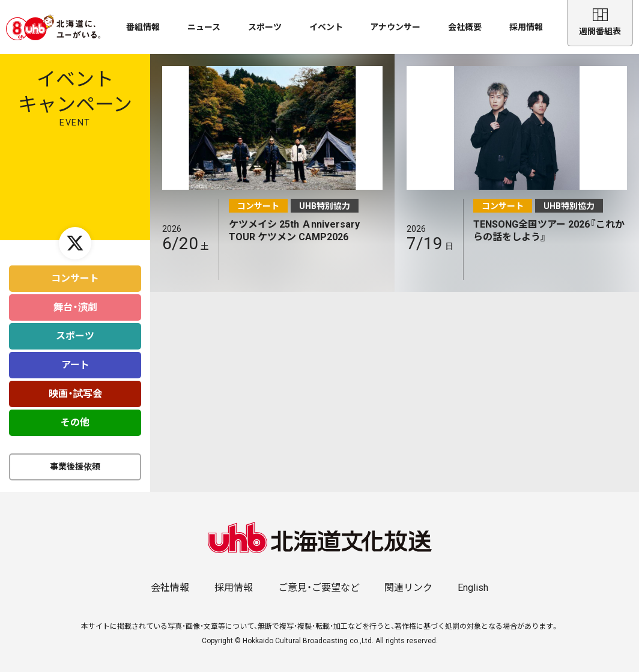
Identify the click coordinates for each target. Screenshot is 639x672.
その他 (75, 416)
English (473, 582)
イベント (326, 27)
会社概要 (465, 27)
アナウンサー (395, 27)
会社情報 (170, 582)
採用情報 (526, 27)
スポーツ (265, 27)
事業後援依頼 (75, 461)
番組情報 (143, 27)
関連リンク (408, 582)
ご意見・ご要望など (319, 582)
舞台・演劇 (75, 301)
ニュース (204, 27)
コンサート (75, 272)
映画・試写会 (75, 388)
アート (75, 359)
